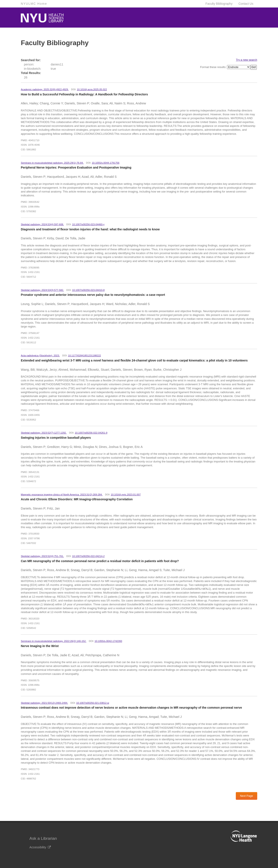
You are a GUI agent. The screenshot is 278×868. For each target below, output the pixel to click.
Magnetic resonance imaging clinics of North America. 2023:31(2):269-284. (62, 495)
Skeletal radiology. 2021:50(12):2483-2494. (44, 703)
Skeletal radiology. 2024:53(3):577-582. (42, 290)
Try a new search (246, 60)
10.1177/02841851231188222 (85, 355)
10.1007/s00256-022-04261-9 (91, 433)
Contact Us (246, 4)
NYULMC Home (34, 4)
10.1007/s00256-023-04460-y (88, 224)
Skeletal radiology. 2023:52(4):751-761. (42, 556)
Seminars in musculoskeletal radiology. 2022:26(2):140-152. (54, 641)
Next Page (246, 796)
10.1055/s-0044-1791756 (106, 163)
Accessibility (40, 847)
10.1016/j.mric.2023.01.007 (126, 495)
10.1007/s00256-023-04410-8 (88, 290)
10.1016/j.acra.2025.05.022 (92, 89)
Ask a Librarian (43, 838)
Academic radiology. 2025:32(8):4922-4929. (45, 89)
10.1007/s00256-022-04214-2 (88, 556)
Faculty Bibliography (219, 4)
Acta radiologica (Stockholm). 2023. (40, 355)
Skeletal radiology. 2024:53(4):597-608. (42, 224)
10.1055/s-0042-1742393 (108, 641)
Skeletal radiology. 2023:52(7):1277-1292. (44, 433)
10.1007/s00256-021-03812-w (93, 703)
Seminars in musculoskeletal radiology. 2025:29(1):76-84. (52, 163)
